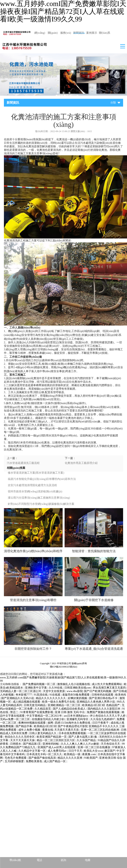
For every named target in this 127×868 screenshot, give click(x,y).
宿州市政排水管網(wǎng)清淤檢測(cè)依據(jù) (35, 491)
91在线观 (55, 695)
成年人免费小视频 (30, 730)
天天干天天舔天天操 (23, 740)
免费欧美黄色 (34, 761)
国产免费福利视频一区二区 (39, 684)
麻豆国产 (110, 751)
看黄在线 (48, 730)
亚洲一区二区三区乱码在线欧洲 (100, 730)
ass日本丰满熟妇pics (76, 716)
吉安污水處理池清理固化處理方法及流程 (32, 485)
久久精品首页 (43, 709)
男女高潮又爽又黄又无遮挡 (110, 688)
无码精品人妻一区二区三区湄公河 (21, 691)
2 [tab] (64, 93)
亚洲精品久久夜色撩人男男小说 (96, 702)
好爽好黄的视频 (78, 698)
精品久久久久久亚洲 (70, 758)
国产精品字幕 (24, 726)
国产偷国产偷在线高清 (43, 758)
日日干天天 (76, 751)
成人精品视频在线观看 (27, 702)
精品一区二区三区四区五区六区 (56, 740)
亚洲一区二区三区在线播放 (94, 747)
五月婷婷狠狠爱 (15, 761)
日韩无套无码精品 (35, 705)
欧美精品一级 (73, 754)
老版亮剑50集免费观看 (76, 695)
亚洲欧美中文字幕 (36, 688)
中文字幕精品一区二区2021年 (45, 716)
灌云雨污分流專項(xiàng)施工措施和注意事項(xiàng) (39, 498)
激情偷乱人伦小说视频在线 (74, 684)
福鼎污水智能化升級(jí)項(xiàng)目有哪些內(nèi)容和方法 (42, 479)
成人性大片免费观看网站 (107, 684)
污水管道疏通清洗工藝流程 (23, 463)
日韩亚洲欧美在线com (78, 688)
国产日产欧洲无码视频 (98, 691)
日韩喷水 (16, 744)
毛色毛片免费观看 (16, 758)
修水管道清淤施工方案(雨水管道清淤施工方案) (36, 473)
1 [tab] (58, 93)
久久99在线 (56, 688)
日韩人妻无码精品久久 (43, 733)
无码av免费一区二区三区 (15, 719)
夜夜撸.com (89, 754)
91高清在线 (41, 695)
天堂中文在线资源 (54, 691)
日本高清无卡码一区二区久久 (45, 754)
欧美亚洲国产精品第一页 (52, 737)
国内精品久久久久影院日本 (104, 709)
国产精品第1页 (32, 744)
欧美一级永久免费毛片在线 (59, 702)
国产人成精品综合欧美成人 (70, 709)
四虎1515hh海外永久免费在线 (73, 723)
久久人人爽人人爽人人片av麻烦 (80, 744)
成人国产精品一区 (55, 761)
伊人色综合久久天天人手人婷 (108, 716)
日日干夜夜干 (101, 723)
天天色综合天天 (111, 744)
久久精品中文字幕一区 (32, 751)
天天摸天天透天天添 (67, 730)
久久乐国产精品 (87, 740)
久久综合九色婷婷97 (103, 719)
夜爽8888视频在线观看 (32, 723)
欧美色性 (121, 695)
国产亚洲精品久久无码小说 (18, 698)
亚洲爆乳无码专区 (78, 719)
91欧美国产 (91, 758)
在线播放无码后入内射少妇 (49, 719)
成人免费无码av (57, 751)
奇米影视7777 (24, 695)
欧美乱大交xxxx (93, 751)
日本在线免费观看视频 (73, 733)
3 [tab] (69, 93)
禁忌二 (15, 712)
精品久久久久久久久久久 (51, 698)
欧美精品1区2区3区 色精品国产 (101, 705)
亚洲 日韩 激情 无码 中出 (70, 712)
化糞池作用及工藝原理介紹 (81, 463)
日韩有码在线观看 (103, 695)
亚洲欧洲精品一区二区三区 (64, 705)
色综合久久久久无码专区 (20, 737)
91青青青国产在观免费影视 (37, 712)
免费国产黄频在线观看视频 (104, 712)
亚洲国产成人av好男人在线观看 (57, 747)
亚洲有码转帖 (51, 744)
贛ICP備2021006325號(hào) (64, 667)
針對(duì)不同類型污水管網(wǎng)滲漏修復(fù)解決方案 (41, 504)
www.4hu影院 (75, 691)
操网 (51, 723)
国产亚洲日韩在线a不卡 (104, 698)
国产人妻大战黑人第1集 (83, 737)
